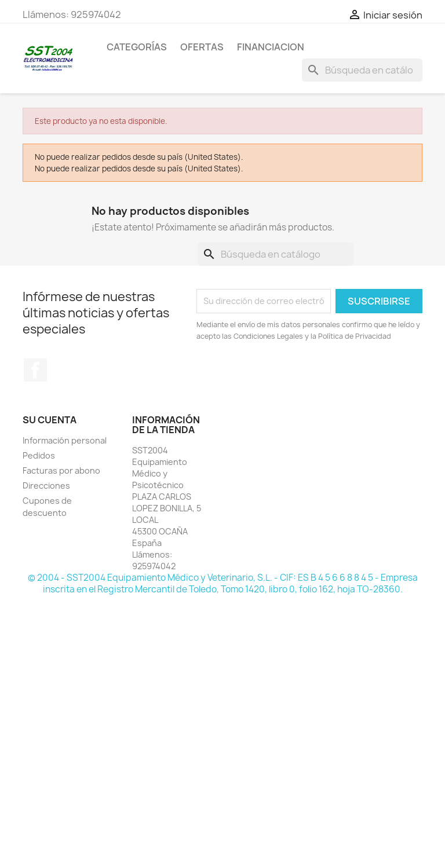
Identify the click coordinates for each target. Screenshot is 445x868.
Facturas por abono (61, 470)
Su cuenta (50, 420)
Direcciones (46, 486)
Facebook (35, 370)
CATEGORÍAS (137, 47)
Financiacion (271, 47)
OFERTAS (202, 47)
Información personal (65, 440)
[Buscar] (362, 70)
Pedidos (39, 455)
